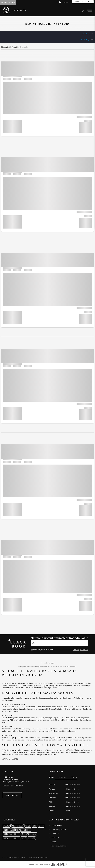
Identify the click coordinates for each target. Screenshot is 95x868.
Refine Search (86, 34)
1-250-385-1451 (16, 786)
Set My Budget (86, 40)
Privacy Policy (44, 857)
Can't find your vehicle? (81, 650)
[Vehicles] (59, 643)
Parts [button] (74, 777)
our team (31, 752)
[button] (47, 94)
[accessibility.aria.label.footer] (59, 864)
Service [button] (63, 777)
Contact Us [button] (12, 795)
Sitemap (23, 857)
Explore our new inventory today (78, 752)
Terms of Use (33, 857)
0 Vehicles (24, 47)
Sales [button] (52, 777)
